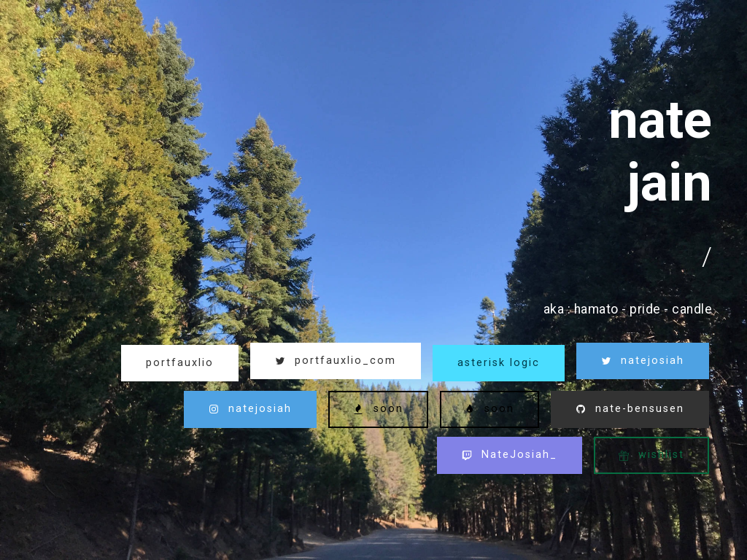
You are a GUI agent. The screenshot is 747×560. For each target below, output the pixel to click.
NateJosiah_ (510, 455)
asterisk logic (499, 363)
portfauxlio (180, 363)
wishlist (651, 455)
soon (378, 409)
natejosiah (643, 361)
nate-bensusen (630, 409)
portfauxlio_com (336, 361)
